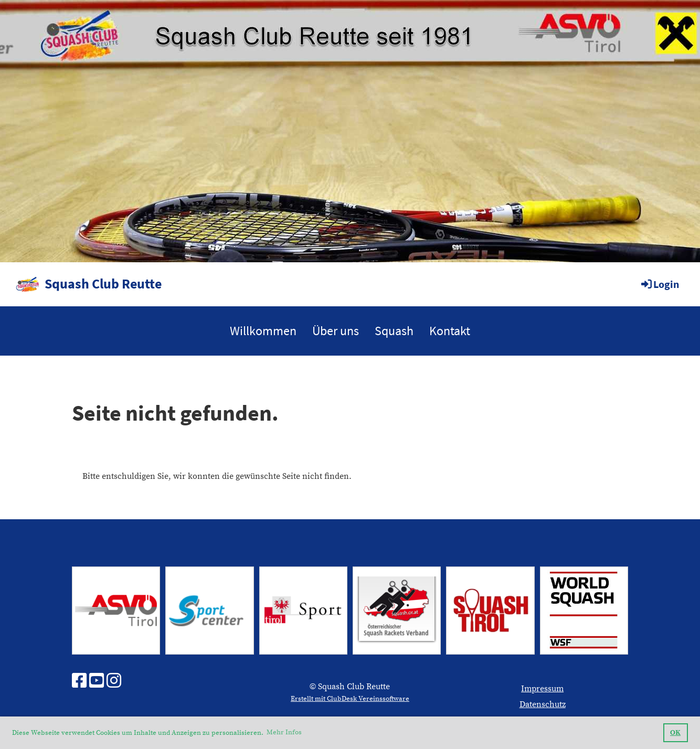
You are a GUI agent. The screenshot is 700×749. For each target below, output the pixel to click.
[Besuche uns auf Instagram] (114, 682)
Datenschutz (543, 704)
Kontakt (450, 331)
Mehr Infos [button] (284, 732)
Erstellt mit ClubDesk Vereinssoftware (350, 699)
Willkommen (263, 331)
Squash (394, 331)
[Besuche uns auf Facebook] (79, 682)
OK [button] (675, 733)
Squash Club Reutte (103, 283)
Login (659, 284)
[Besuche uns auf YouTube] (97, 682)
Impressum (542, 689)
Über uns (336, 331)
